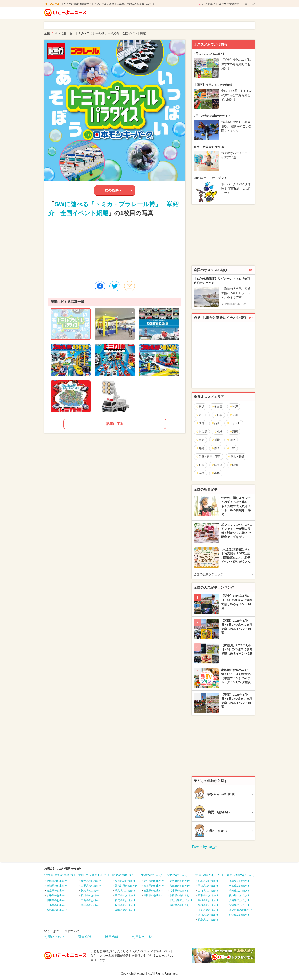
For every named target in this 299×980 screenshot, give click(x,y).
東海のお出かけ (151, 875)
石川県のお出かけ (91, 895)
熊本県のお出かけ (239, 895)
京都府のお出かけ (180, 886)
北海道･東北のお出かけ (60, 875)
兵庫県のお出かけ (180, 891)
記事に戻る (115, 424)
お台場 (202, 432)
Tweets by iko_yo (205, 847)
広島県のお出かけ (208, 881)
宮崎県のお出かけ (239, 905)
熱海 (200, 448)
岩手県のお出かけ (57, 895)
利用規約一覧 (142, 937)
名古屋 (217, 406)
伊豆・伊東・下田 (208, 456)
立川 (234, 415)
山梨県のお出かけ (91, 886)
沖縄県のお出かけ (239, 915)
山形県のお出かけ (57, 905)
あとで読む (208, 4)
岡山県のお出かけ (208, 886)
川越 (200, 465)
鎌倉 (216, 448)
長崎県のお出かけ (239, 891)
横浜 (200, 406)
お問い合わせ (54, 937)
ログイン (250, 4)
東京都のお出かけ (125, 881)
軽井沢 (217, 465)
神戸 (234, 406)
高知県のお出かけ (208, 910)
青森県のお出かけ (57, 891)
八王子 (202, 415)
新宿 (234, 432)
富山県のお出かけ (91, 900)
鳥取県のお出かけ (208, 895)
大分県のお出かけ (239, 900)
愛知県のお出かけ (154, 881)
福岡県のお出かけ (239, 881)
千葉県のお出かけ (125, 891)
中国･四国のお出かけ (209, 875)
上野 (231, 448)
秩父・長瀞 (236, 456)
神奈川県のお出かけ (126, 886)
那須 (218, 415)
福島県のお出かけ (57, 910)
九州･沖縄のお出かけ (241, 875)
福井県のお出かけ (91, 905)
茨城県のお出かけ (125, 910)
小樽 (216, 473)
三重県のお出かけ (154, 891)
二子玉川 (234, 423)
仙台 (200, 423)
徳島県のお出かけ (208, 920)
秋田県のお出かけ (57, 900)
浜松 (200, 473)
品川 (216, 423)
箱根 (231, 440)
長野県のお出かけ (91, 881)
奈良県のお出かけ (180, 895)
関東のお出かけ (123, 875)
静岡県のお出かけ (154, 895)
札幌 (218, 432)
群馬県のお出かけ (125, 900)
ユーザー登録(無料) (230, 4)
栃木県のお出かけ (125, 905)
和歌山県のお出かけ (181, 900)
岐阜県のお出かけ (154, 886)
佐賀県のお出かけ (239, 886)
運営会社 (85, 937)
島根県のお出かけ (208, 900)
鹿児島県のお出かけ (240, 910)
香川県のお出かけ (208, 915)
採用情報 (112, 937)
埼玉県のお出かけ (125, 895)
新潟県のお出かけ (91, 891)
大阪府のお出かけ (180, 881)
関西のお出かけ (177, 875)
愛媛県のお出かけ (208, 905)
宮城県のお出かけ (57, 886)
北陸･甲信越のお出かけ (94, 875)
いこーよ (55, 4)
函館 (234, 465)
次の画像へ (113, 190)
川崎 (216, 440)
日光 (200, 440)
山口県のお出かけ (208, 891)
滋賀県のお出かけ (180, 905)
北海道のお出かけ (57, 881)
